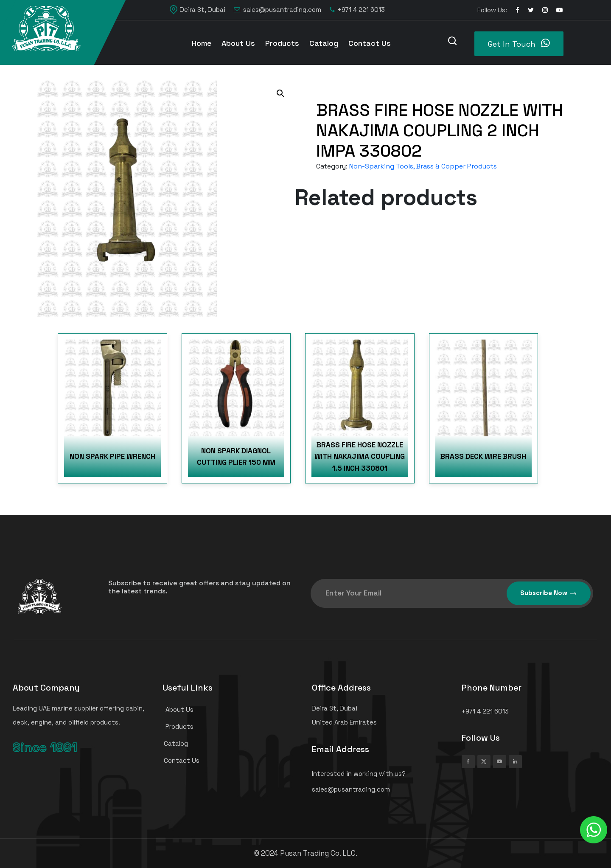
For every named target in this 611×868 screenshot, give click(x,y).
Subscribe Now (549, 593)
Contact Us (370, 43)
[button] (280, 93)
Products (282, 43)
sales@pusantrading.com (277, 10)
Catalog (324, 43)
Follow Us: (492, 10)
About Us (238, 43)
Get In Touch (519, 43)
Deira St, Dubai (198, 10)
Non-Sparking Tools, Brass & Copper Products (423, 166)
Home (202, 43)
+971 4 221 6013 (357, 10)
